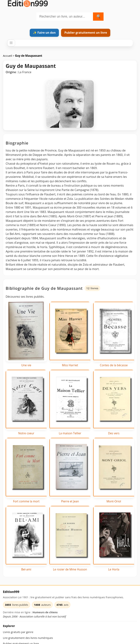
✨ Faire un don (44, 33)
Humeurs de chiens (45, 612)
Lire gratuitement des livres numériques (28, 638)
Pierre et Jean (70, 501)
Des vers (114, 433)
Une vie (26, 365)
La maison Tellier (70, 433)
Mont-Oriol (114, 501)
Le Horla (114, 569)
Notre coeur (26, 433)
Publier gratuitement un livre (86, 33)
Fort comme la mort (26, 501)
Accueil (8, 56)
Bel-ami (26, 569)
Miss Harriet (70, 365)
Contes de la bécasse (114, 365)
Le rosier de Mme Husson (70, 569)
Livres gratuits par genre (18, 632)
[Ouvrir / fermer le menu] (11, 43)
